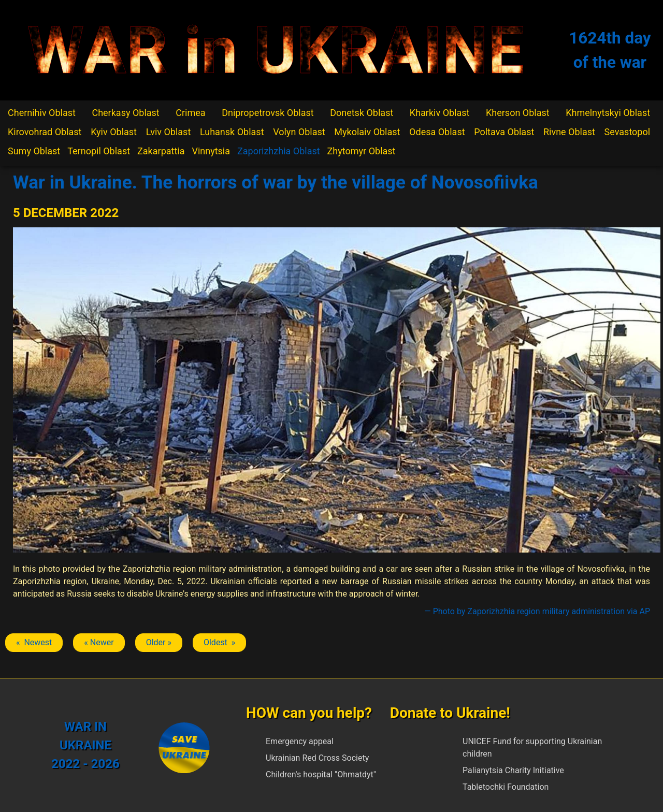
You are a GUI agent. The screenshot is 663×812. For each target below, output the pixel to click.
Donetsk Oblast (362, 113)
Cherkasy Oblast (125, 113)
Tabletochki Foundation (506, 787)
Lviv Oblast (169, 132)
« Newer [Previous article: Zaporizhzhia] (99, 642)
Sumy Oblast (34, 151)
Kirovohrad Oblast (45, 132)
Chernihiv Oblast (42, 113)
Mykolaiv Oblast (367, 132)
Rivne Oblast (569, 132)
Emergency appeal (300, 741)
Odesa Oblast (437, 132)
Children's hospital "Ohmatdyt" (321, 774)
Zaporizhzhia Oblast (279, 151)
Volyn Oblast (299, 132)
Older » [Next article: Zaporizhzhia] (159, 642)
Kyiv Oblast (114, 132)
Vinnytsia (211, 151)
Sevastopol (628, 132)
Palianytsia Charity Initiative (513, 770)
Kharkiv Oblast (440, 113)
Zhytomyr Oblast (362, 151)
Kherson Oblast (518, 113)
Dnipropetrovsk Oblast (268, 113)
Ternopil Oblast (99, 151)
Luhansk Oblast (232, 132)
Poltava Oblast (504, 132)
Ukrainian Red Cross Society (317, 758)
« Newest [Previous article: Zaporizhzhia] (34, 642)
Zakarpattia (161, 151)
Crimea (190, 113)
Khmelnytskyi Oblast (608, 113)
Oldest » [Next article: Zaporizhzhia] (219, 642)
